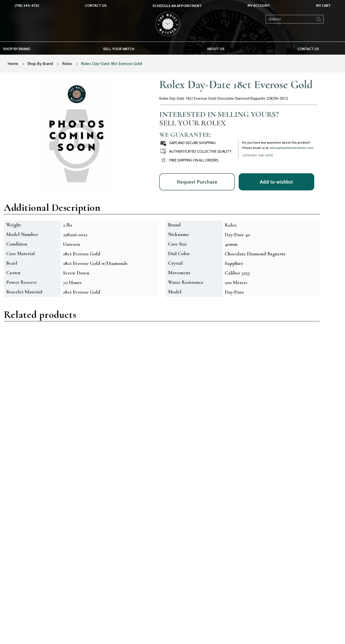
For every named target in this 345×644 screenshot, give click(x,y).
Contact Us (96, 6)
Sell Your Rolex (193, 123)
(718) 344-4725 (27, 6)
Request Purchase (197, 182)
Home (13, 64)
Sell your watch (119, 49)
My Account (259, 6)
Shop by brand (17, 49)
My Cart (323, 6)
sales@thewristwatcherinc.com (291, 148)
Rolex (67, 64)
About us (216, 49)
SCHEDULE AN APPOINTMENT (177, 6)
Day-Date (266, 155)
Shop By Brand (40, 64)
